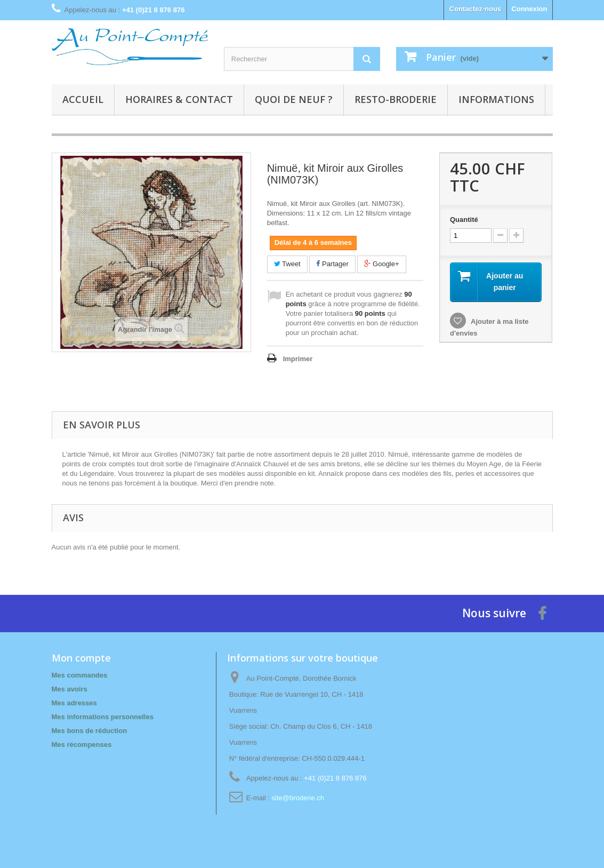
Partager (332, 264)
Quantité (464, 220)
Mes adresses (74, 703)
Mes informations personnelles (103, 717)
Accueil (83, 99)
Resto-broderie (396, 99)
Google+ (381, 264)
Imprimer (298, 359)
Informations (496, 99)
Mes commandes (80, 675)
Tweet (287, 264)
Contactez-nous (476, 9)
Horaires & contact (179, 99)
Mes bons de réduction (90, 731)
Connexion (529, 9)
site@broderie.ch (298, 798)
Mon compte (81, 658)
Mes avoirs (70, 689)
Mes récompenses (82, 744)
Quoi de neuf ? (294, 99)
